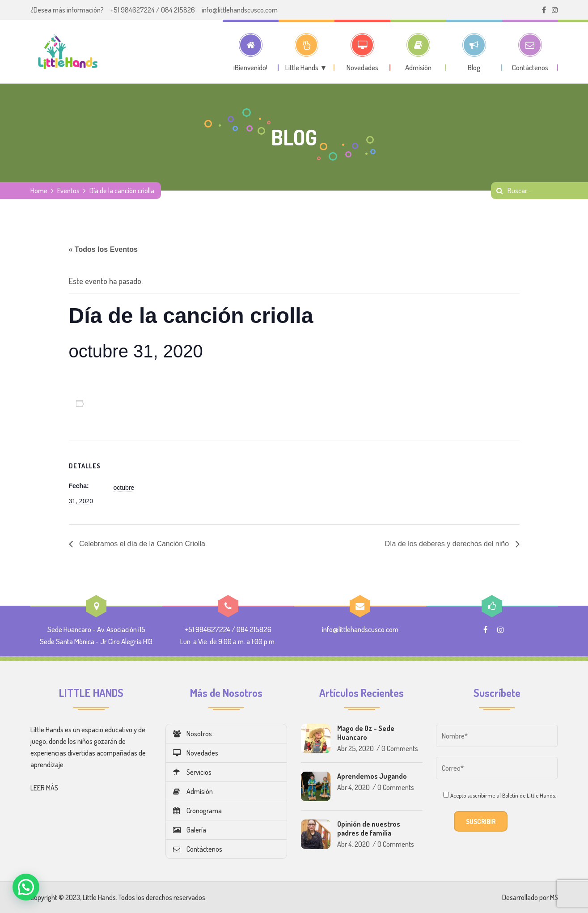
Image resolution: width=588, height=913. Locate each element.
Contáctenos (198, 849)
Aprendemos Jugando (372, 776)
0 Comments (400, 748)
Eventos (68, 191)
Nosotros (192, 734)
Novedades (196, 753)
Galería (190, 830)
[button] (26, 887)
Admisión (193, 791)
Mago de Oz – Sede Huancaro (366, 733)
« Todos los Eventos (103, 249)
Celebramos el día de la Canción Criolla (141, 544)
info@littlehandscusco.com (240, 10)
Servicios (192, 772)
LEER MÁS (44, 788)
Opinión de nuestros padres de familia (369, 828)
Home (39, 191)
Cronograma (197, 811)
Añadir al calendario (121, 403)
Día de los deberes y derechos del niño (448, 544)
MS (554, 897)
